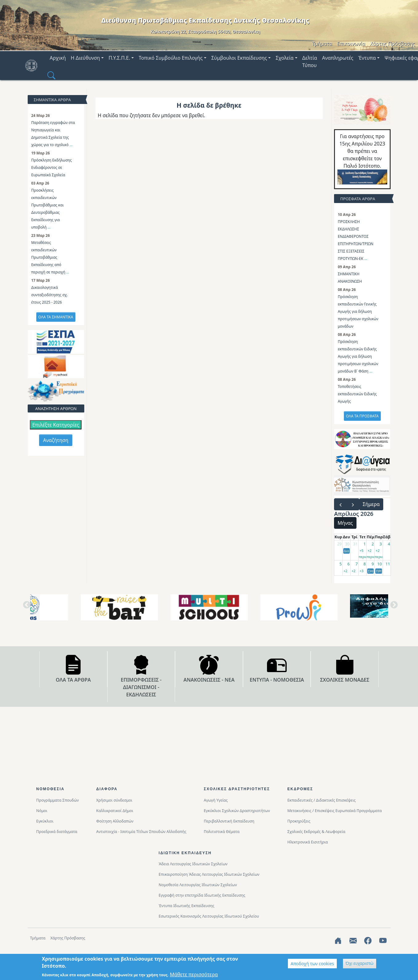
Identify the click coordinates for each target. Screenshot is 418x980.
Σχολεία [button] (285, 58)
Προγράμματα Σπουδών (58, 800)
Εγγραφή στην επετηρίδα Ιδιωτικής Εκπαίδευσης (202, 895)
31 (355, 544)
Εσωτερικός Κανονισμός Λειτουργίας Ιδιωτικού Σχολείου (209, 916)
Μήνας (345, 523)
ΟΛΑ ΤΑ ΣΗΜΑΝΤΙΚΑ (56, 317)
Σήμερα (371, 504)
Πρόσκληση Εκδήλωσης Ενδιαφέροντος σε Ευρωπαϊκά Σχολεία (52, 167)
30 (347, 544)
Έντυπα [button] (367, 58)
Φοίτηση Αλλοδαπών (115, 821)
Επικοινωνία (351, 44)
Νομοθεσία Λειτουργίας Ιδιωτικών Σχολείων (198, 885)
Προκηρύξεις (299, 821)
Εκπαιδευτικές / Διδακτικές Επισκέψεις (321, 800)
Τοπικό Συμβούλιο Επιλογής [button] (171, 58)
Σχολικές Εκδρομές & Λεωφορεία (316, 832)
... (71, 145)
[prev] (340, 504)
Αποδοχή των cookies (312, 964)
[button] (51, 75)
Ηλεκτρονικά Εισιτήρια (308, 842)
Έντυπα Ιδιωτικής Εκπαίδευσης (187, 906)
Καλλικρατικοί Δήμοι (115, 811)
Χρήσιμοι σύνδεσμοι (114, 800)
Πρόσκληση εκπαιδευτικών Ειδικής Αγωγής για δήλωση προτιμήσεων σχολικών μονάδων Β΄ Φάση (358, 356)
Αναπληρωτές (338, 58)
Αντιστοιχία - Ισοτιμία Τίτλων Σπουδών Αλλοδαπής (141, 832)
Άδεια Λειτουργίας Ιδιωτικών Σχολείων (193, 864)
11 (388, 564)
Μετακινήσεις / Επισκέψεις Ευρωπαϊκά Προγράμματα (334, 811)
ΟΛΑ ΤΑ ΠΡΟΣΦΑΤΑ (362, 416)
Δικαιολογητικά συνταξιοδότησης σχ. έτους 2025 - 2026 (50, 295)
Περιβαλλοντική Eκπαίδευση (229, 821)
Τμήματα (322, 44)
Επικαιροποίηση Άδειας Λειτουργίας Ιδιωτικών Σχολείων (209, 874)
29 (339, 544)
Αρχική (58, 58)
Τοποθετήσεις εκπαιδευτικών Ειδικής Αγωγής (357, 394)
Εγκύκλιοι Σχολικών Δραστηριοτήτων (237, 811)
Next (393, 607)
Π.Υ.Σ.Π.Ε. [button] (119, 58)
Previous (26, 607)
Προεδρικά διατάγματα (57, 832)
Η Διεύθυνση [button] (85, 58)
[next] (353, 504)
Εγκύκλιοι (45, 821)
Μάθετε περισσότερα (194, 974)
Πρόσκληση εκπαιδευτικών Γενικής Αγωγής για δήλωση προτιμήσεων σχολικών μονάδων (358, 311)
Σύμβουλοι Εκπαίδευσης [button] (239, 58)
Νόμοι (42, 811)
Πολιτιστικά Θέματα (221, 832)
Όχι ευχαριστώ (360, 963)
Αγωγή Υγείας (216, 800)
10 (380, 564)
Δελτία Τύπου (310, 62)
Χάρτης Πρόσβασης (392, 44)
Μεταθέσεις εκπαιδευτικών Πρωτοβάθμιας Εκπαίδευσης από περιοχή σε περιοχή (49, 257)
